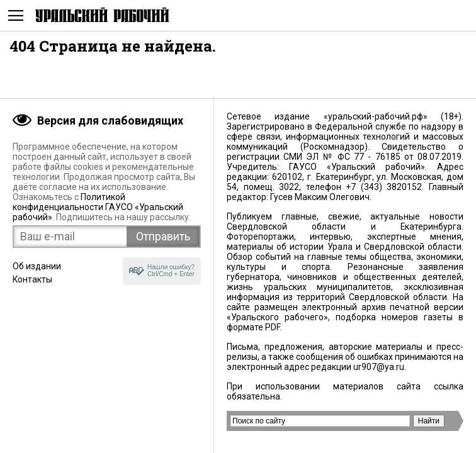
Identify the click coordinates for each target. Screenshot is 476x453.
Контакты (32, 279)
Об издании (37, 266)
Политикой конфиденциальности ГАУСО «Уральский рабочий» (98, 207)
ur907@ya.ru (379, 367)
